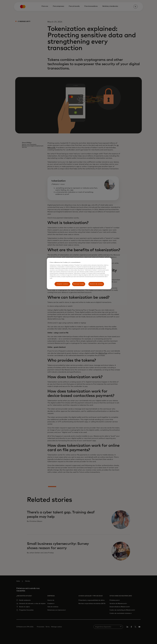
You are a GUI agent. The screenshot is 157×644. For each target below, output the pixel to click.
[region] (79, 274)
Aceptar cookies (62, 284)
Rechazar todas (79, 284)
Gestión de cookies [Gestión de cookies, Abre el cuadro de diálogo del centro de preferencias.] (96, 284)
